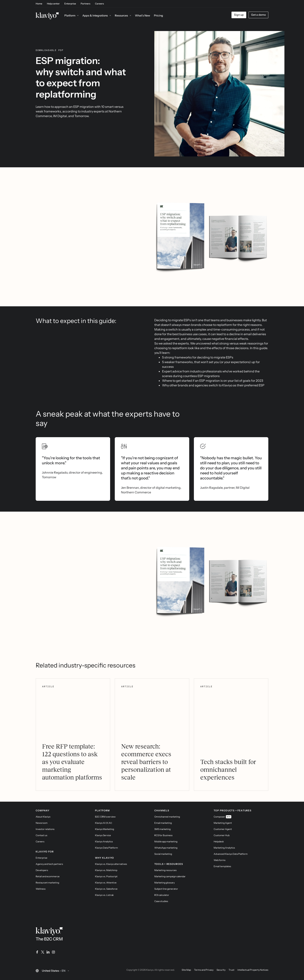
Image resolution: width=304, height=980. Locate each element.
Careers (99, 4)
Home (39, 4)
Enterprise (70, 4)
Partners (85, 4)
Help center (53, 4)
